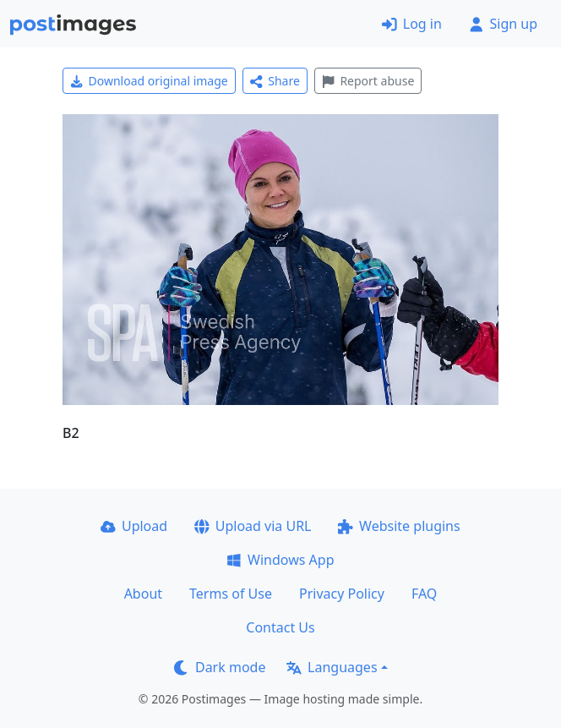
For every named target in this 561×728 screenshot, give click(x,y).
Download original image (149, 81)
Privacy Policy (342, 594)
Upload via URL (253, 526)
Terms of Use (231, 594)
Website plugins (399, 526)
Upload (134, 526)
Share (275, 81)
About (143, 594)
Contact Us (280, 627)
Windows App (280, 560)
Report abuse (368, 81)
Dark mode (220, 667)
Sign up (503, 24)
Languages (332, 667)
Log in (412, 24)
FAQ (424, 594)
